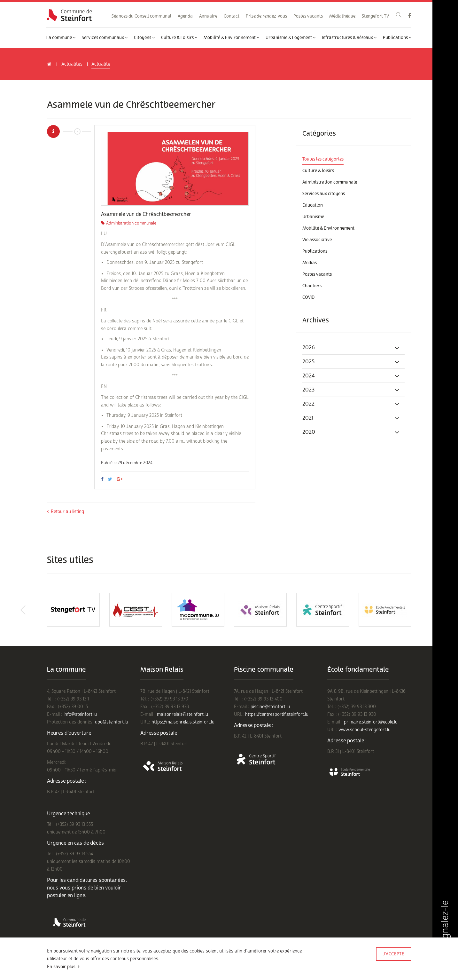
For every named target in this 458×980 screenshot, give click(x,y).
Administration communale (330, 182)
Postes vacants (308, 16)
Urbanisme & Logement (291, 38)
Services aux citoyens (324, 194)
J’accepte (394, 954)
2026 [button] (351, 348)
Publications (397, 38)
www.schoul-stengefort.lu (365, 730)
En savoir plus (61, 967)
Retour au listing (66, 512)
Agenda (185, 16)
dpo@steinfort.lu (112, 722)
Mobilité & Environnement (231, 38)
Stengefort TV (375, 16)
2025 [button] (351, 362)
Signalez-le (445, 931)
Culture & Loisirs (179, 38)
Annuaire (208, 16)
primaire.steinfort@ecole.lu (371, 722)
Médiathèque (342, 16)
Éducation (313, 205)
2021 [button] (351, 418)
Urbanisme (313, 217)
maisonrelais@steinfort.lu (182, 714)
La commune (61, 38)
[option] (175, 169)
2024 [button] (351, 376)
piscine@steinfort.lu (270, 707)
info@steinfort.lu (80, 714)
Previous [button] (23, 610)
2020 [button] (351, 432)
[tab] (353, 348)
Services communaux (105, 38)
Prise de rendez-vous (266, 16)
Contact (232, 16)
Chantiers (312, 286)
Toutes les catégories (323, 159)
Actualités (72, 64)
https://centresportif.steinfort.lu (277, 714)
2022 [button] (351, 404)
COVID (308, 297)
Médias (310, 263)
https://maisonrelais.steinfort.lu (183, 722)
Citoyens (144, 38)
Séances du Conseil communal (141, 16)
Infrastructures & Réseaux (349, 38)
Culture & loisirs (318, 171)
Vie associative (317, 240)
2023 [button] (351, 390)
